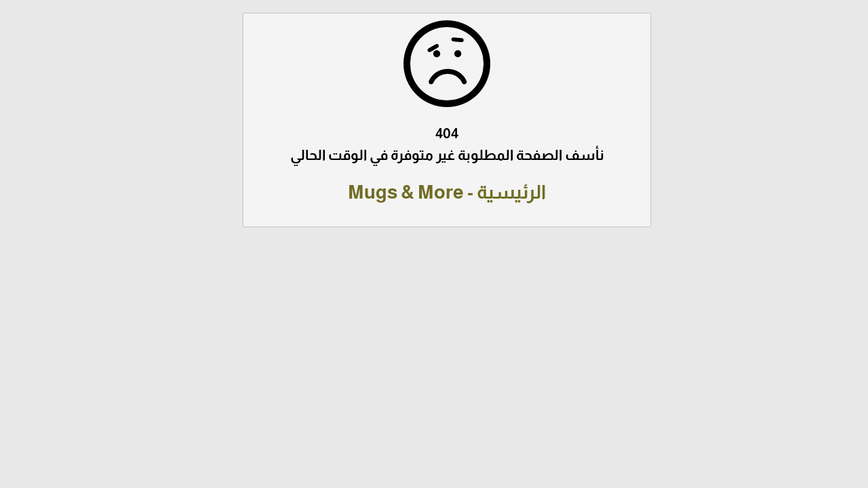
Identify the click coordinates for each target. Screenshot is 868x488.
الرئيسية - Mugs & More (434, 192)
